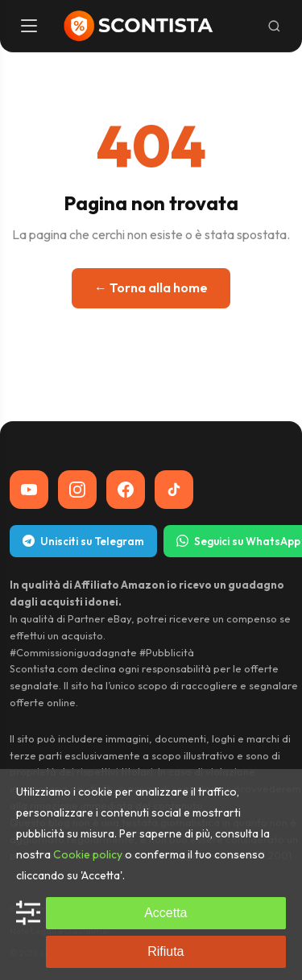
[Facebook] (126, 490)
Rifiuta (165, 951)
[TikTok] (174, 490)
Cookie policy (88, 854)
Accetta (165, 913)
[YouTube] (29, 490)
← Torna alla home (151, 287)
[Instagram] (77, 490)
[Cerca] (274, 26)
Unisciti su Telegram (83, 541)
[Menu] (31, 26)
